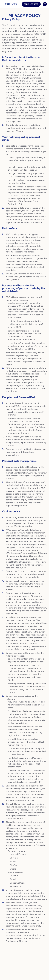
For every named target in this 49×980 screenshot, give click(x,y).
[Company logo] (9, 4)
